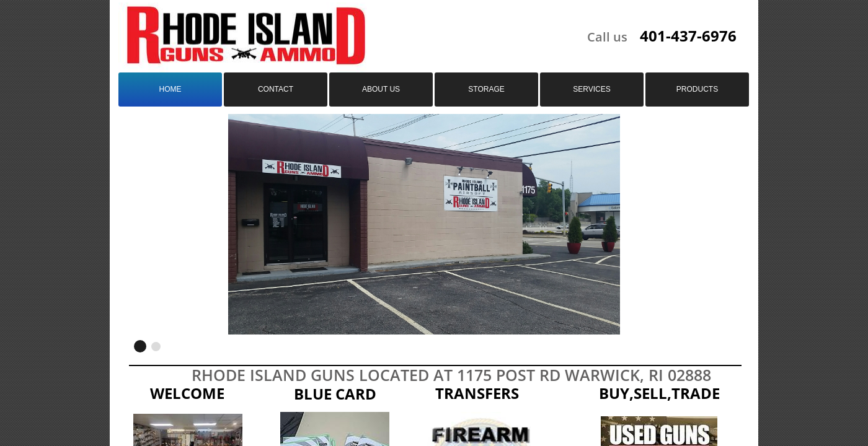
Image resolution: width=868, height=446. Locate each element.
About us (381, 89)
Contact (276, 89)
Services (591, 89)
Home (170, 89)
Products (697, 89)
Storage (486, 89)
